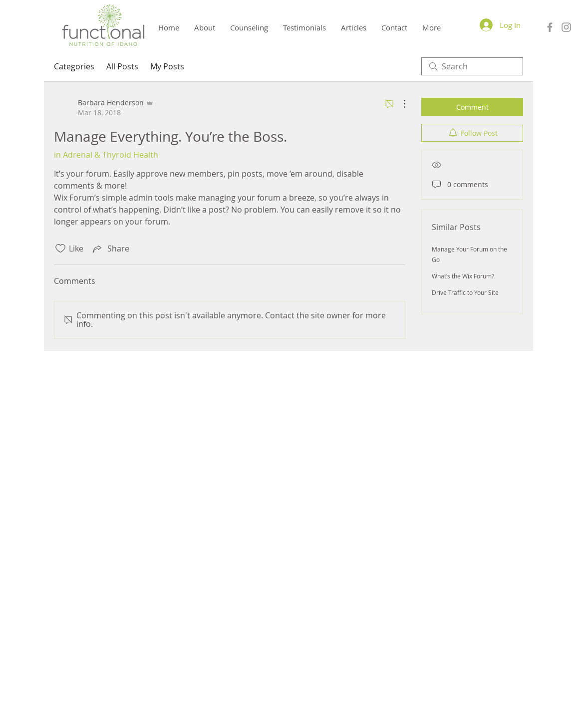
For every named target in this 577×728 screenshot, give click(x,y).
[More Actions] (399, 104)
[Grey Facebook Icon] (550, 27)
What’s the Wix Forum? (463, 276)
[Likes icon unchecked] (60, 248)
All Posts (122, 66)
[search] (472, 66)
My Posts (167, 66)
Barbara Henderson (289, 654)
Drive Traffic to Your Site (465, 292)
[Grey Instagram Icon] (566, 27)
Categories (74, 66)
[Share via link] (110, 248)
